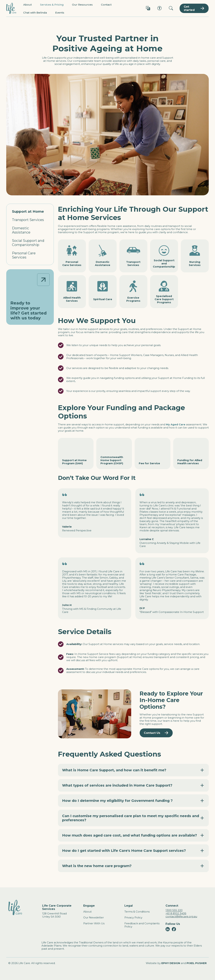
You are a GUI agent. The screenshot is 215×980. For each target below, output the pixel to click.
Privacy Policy (133, 917)
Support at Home (28, 211)
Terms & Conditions (137, 912)
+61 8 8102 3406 (176, 913)
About (28, 5)
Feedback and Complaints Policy (142, 925)
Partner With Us (94, 923)
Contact (106, 5)
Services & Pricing (52, 5)
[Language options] (148, 8)
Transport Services (28, 220)
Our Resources (82, 5)
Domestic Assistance (21, 230)
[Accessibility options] (159, 8)
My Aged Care (176, 424)
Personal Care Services (24, 255)
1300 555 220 (174, 910)
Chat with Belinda (35, 13)
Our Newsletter (94, 917)
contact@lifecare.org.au (181, 916)
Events (60, 13)
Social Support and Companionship (28, 243)
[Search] (171, 8)
